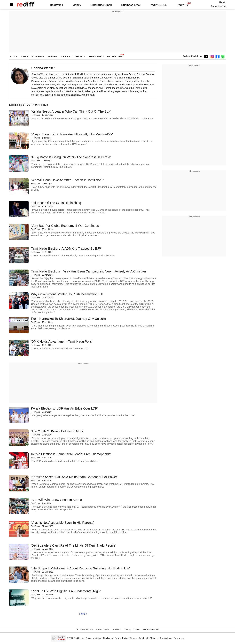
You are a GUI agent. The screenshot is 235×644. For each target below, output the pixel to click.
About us (154, 638)
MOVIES (53, 56)
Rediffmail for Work (85, 630)
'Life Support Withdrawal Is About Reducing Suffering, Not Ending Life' (80, 568)
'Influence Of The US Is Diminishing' (56, 203)
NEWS (24, 56)
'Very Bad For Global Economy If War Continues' (65, 226)
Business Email (131, 5)
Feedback (144, 638)
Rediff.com (79, 638)
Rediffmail (56, 5)
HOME (13, 56)
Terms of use (166, 638)
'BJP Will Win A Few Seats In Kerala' (57, 500)
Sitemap (133, 638)
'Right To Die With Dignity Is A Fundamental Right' (66, 591)
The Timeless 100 (151, 630)
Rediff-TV (183, 5)
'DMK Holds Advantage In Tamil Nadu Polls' (62, 341)
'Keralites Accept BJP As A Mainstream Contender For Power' (74, 477)
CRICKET (67, 56)
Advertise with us (94, 638)
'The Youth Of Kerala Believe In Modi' (57, 431)
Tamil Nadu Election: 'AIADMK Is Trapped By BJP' (66, 248)
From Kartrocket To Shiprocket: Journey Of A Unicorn (68, 319)
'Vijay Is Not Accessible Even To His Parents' (62, 523)
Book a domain (103, 630)
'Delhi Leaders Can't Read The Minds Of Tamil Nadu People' (74, 545)
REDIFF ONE (114, 56)
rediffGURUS (159, 5)
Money (77, 5)
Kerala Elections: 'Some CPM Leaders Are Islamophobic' (71, 454)
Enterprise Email (101, 5)
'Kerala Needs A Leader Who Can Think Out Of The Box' (71, 111)
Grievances (179, 638)
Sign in (223, 2)
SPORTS (81, 56)
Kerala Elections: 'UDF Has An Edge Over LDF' (64, 408)
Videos (137, 630)
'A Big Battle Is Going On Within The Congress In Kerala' (71, 157)
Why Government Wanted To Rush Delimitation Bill (67, 294)
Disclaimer (108, 638)
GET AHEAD (96, 56)
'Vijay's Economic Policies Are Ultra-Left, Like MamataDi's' (72, 134)
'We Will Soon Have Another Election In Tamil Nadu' (67, 180)
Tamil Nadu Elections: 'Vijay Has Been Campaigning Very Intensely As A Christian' (89, 271)
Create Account (219, 6)
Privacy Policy (121, 638)
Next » (83, 614)
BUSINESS (38, 56)
